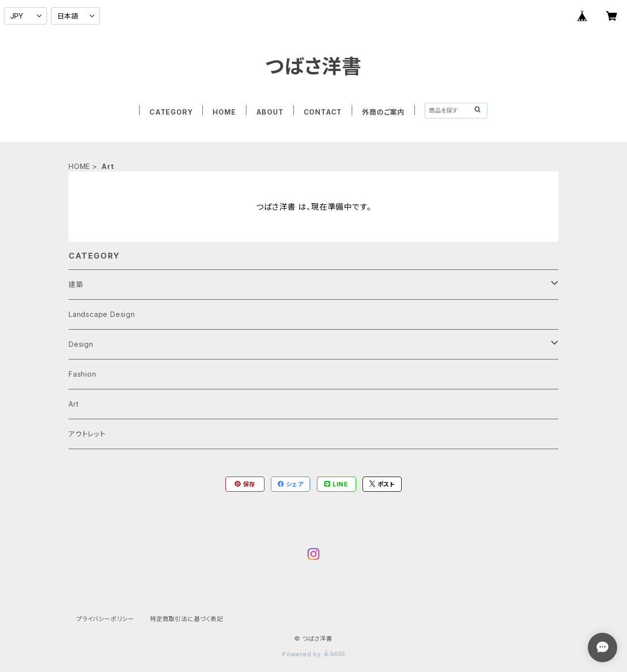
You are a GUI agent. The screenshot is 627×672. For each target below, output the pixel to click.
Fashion (83, 374)
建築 (76, 284)
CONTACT (323, 112)
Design (81, 344)
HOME (224, 112)
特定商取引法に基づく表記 (187, 619)
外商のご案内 (383, 112)
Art (73, 404)
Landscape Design (102, 314)
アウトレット (87, 434)
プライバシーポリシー (105, 619)
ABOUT (270, 112)
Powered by (313, 654)
